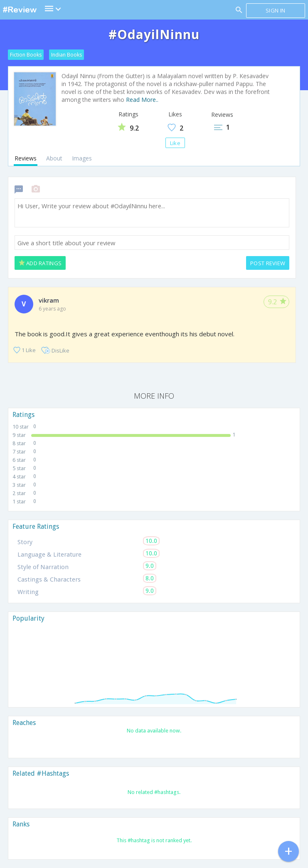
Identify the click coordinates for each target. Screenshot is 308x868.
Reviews (26, 158)
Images (82, 158)
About (54, 158)
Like (175, 143)
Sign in (275, 10)
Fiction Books (26, 55)
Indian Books (67, 55)
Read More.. (142, 100)
